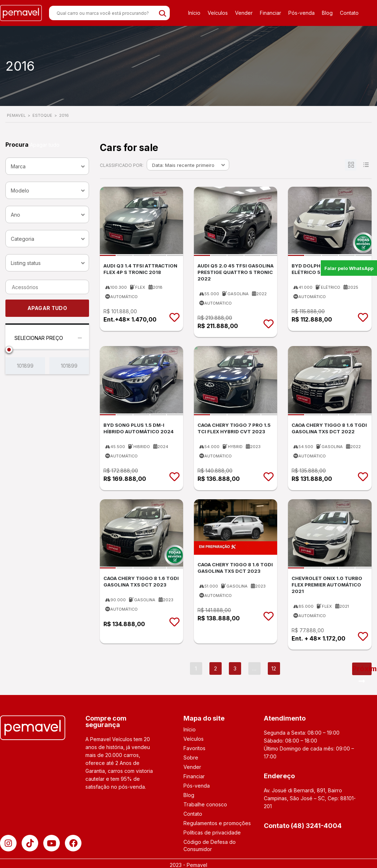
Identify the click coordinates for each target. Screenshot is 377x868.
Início (194, 13)
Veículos (218, 13)
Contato (349, 13)
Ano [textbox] (15, 215)
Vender (244, 13)
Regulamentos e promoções (217, 823)
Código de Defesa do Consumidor (210, 845)
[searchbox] (34, 287)
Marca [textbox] (18, 166)
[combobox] (47, 166)
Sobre (191, 758)
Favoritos (194, 748)
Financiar (270, 13)
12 (274, 668)
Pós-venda (301, 13)
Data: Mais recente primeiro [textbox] (183, 165)
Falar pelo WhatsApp (349, 268)
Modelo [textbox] (20, 191)
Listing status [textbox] (26, 263)
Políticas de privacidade (212, 832)
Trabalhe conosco (205, 804)
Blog (327, 13)
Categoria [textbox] (23, 239)
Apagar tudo (45, 145)
